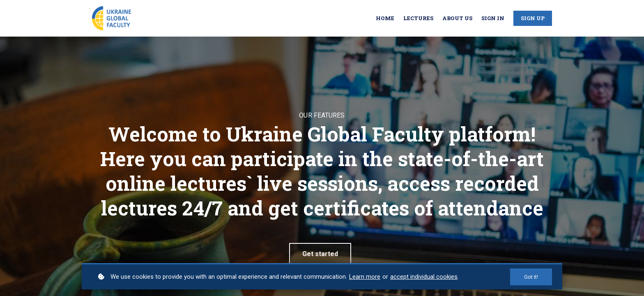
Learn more (365, 277)
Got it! (531, 277)
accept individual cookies (424, 277)
